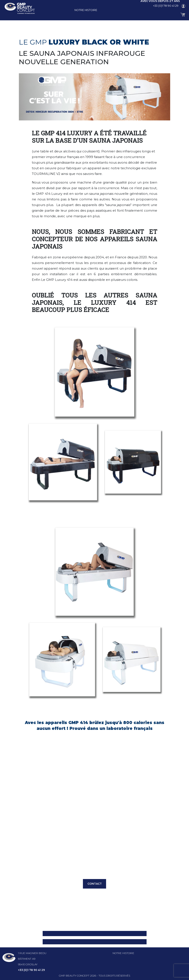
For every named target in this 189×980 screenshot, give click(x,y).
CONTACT (95, 884)
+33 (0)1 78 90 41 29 (166, 6)
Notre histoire (86, 10)
